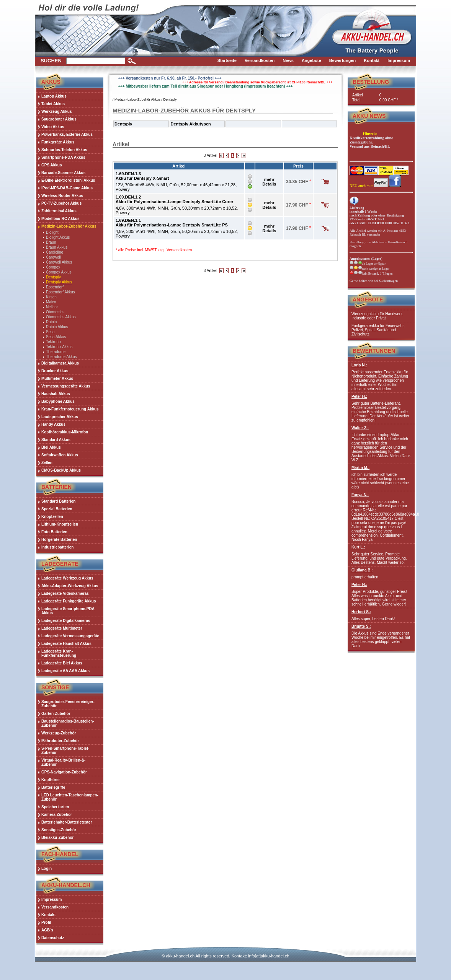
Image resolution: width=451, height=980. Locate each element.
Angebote (368, 300)
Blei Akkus (51, 447)
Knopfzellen (52, 517)
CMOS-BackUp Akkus (61, 470)
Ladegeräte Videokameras (65, 593)
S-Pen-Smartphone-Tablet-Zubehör (65, 750)
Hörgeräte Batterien (59, 540)
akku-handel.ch (180, 956)
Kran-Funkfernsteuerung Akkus (70, 409)
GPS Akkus (52, 165)
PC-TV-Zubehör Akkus (61, 203)
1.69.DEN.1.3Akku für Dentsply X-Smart (142, 176)
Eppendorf (55, 287)
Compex (53, 267)
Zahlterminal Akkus (59, 211)
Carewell (53, 257)
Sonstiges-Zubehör (59, 830)
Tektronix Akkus (59, 347)
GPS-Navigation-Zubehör (64, 772)
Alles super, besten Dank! (381, 615)
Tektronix (54, 342)
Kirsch (51, 297)
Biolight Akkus (58, 237)
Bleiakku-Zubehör (57, 838)
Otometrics (55, 312)
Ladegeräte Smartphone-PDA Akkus (68, 611)
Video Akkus (53, 127)
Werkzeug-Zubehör (59, 733)
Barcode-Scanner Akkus (63, 173)
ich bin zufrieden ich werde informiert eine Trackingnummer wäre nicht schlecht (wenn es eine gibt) (381, 477)
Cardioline (55, 252)
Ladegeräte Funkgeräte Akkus (69, 601)
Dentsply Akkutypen (191, 124)
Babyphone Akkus (58, 401)
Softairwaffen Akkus (60, 455)
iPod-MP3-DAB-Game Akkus (67, 188)
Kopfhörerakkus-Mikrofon (65, 432)
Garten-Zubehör (56, 714)
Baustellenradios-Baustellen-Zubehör (68, 723)
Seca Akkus (56, 337)
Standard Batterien (58, 501)
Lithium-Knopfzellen (60, 524)
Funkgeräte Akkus (58, 142)
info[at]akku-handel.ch (269, 956)
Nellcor (52, 307)
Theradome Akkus (61, 357)
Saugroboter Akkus (59, 119)
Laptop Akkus (54, 96)
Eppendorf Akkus (60, 292)
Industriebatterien (57, 547)
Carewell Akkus (59, 262)
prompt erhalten (381, 574)
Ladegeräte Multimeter (62, 628)
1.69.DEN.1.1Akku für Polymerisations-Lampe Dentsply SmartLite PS (172, 223)
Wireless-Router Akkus (62, 196)
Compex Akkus (59, 272)
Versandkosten (179, 250)
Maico (51, 302)
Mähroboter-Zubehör (60, 741)
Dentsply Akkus (59, 282)
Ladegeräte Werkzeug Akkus (67, 578)
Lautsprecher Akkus (60, 417)
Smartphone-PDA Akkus (63, 157)
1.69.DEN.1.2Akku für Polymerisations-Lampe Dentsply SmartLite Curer (174, 199)
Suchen (51, 61)
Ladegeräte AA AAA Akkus (65, 671)
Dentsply (53, 277)
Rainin (51, 322)
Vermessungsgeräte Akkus (66, 386)
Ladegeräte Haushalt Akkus (66, 644)
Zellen (47, 463)
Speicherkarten (55, 807)
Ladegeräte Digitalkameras (66, 621)
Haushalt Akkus (56, 394)
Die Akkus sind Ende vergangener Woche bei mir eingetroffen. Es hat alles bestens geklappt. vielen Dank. (381, 636)
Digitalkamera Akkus (60, 363)
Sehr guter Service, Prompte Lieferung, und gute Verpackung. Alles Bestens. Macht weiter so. (381, 555)
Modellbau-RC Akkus (60, 219)
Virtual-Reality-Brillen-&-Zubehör (63, 762)
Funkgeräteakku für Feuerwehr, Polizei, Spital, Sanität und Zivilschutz (378, 330)
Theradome (56, 352)
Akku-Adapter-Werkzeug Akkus (70, 586)
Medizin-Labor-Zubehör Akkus (69, 226)
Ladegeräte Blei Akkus (62, 663)
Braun (51, 242)
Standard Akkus (56, 440)
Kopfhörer (51, 780)
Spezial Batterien (57, 509)
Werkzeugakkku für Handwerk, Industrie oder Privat (377, 316)
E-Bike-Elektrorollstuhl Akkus (68, 180)
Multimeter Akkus (57, 378)
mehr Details (269, 182)
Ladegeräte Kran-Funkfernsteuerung (59, 653)
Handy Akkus (53, 424)
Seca (50, 332)
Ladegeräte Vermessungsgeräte (70, 636)
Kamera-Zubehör (57, 815)
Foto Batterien (54, 532)
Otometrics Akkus (61, 317)
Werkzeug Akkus (56, 112)
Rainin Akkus (57, 327)
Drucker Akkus (55, 371)
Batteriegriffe (53, 787)
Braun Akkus (57, 247)
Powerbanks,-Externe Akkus (67, 134)
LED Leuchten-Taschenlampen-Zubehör (70, 797)
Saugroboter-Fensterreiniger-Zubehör (68, 704)
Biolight (52, 232)
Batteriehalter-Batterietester (67, 822)
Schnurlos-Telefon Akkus (64, 150)
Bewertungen (374, 351)
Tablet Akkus (53, 104)
